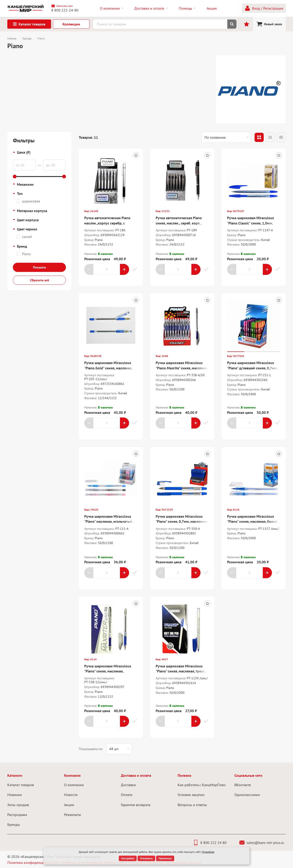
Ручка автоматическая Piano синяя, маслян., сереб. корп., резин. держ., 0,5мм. (179, 223)
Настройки (128, 858)
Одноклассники (247, 795)
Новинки (15, 795)
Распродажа (17, 815)
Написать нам (62, 6)
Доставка (128, 785)
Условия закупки (191, 795)
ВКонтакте (243, 785)
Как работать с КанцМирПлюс (202, 785)
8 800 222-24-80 (65, 10)
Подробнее (208, 852)
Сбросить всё (39, 280)
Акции (69, 805)
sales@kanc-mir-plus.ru (262, 843)
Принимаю (165, 858)
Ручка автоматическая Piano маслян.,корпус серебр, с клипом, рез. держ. (107, 223)
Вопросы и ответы (192, 805)
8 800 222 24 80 (210, 843)
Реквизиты (73, 815)
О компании (74, 785)
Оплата (127, 795)
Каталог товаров (21, 785)
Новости (71, 795)
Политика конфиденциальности (33, 862)
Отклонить (146, 858)
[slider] (15, 177)
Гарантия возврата (136, 805)
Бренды (14, 824)
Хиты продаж (18, 805)
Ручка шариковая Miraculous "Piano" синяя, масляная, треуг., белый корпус (181, 671)
